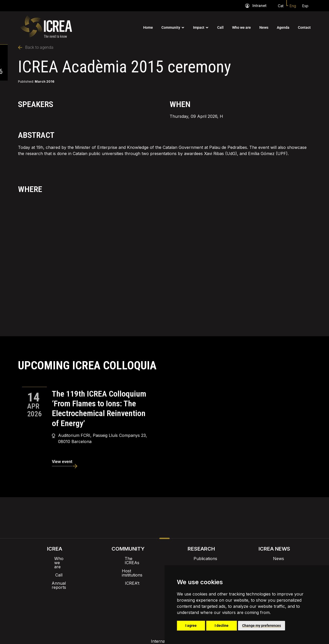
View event (62, 462)
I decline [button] (222, 626)
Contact (304, 27)
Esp (305, 6)
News (264, 27)
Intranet (259, 6)
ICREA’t (128, 575)
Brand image (147, 591)
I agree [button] (191, 626)
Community (171, 27)
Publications (201, 559)
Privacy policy (139, 604)
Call (220, 27)
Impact (199, 27)
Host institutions (128, 567)
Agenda (283, 27)
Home (148, 27)
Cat (281, 6)
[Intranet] (247, 6)
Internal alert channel (96, 604)
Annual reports (55, 575)
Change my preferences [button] (262, 626)
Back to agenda (36, 47)
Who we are (241, 27)
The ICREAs (128, 559)
